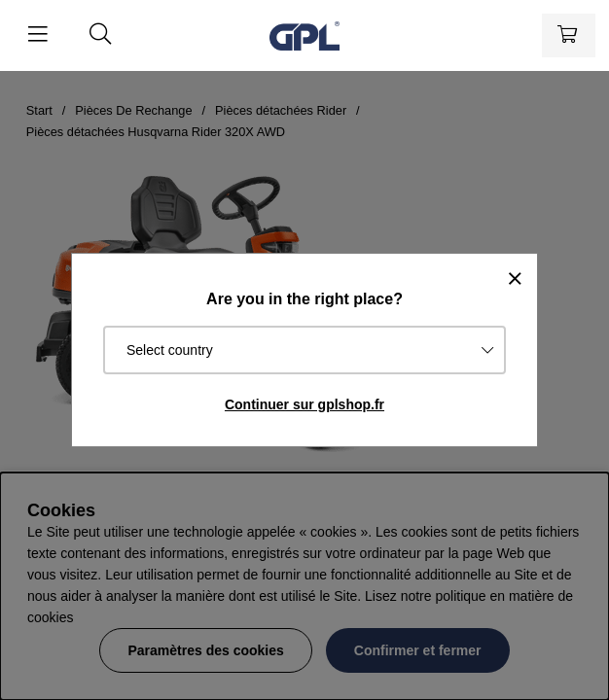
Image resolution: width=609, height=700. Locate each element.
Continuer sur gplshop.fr (304, 404)
